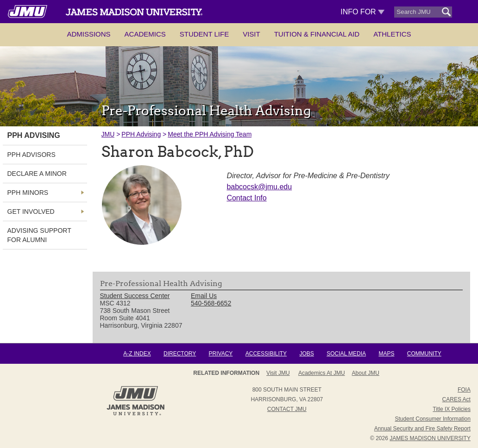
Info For (362, 12)
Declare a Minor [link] (37, 174)
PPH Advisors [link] (31, 155)
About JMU (284, 373)
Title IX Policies (452, 409)
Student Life (204, 34)
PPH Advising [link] (34, 135)
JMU (108, 134)
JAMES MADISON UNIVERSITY (430, 438)
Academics (145, 34)
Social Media (346, 354)
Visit (252, 34)
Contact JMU (287, 409)
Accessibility (266, 354)
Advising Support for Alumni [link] (39, 235)
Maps (386, 354)
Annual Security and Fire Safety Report (422, 429)
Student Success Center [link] (135, 296)
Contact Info (246, 198)
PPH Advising (141, 134)
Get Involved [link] (31, 212)
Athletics (392, 34)
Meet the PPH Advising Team (210, 134)
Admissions (88, 34)
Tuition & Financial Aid (317, 34)
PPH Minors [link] (28, 193)
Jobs (306, 354)
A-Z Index (137, 354)
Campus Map (359, 373)
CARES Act (456, 399)
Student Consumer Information (433, 419)
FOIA (464, 390)
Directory (180, 354)
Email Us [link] (204, 296)
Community (424, 354)
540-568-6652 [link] (211, 303)
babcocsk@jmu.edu (259, 187)
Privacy (221, 354)
